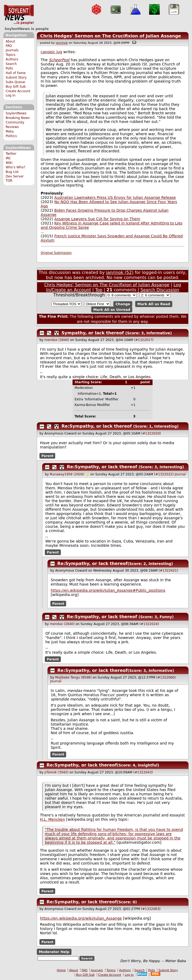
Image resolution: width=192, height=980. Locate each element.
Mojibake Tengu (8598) (73, 677)
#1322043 (143, 772)
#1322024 (149, 624)
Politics (11, 136)
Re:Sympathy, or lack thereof (97, 426)
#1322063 (151, 909)
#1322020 (151, 433)
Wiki (9, 163)
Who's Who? (15, 167)
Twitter (11, 154)
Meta (10, 131)
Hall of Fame (16, 73)
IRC (8, 158)
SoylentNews (19, 15)
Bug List (12, 172)
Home (61, 970)
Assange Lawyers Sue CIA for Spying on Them (97, 219)
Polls (9, 68)
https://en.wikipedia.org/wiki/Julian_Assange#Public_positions (108, 590)
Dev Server (15, 176)
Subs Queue (15, 82)
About (10, 41)
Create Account (18, 91)
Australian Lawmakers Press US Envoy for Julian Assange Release (115, 197)
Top (99, 290)
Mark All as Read (154, 304)
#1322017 (144, 340)
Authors (12, 59)
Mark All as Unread (112, 309)
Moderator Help (54, 952)
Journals (12, 50)
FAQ (9, 46)
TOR (9, 181)
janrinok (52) (120, 272)
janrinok (62, 43)
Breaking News (18, 118)
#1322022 (164, 474)
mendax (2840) (57, 340)
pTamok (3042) (57, 772)
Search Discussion (160, 290)
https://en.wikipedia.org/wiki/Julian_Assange (81, 918)
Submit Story (16, 78)
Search (11, 64)
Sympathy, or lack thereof (93, 333)
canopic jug (51, 52)
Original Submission (56, 253)
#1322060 (166, 677)
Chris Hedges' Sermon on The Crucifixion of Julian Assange (110, 36)
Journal (180, 474)
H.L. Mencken (53, 819)
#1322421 (168, 571)
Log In (11, 95)
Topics (11, 55)
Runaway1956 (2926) (67, 474)
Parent (47, 456)
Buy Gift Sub (16, 87)
